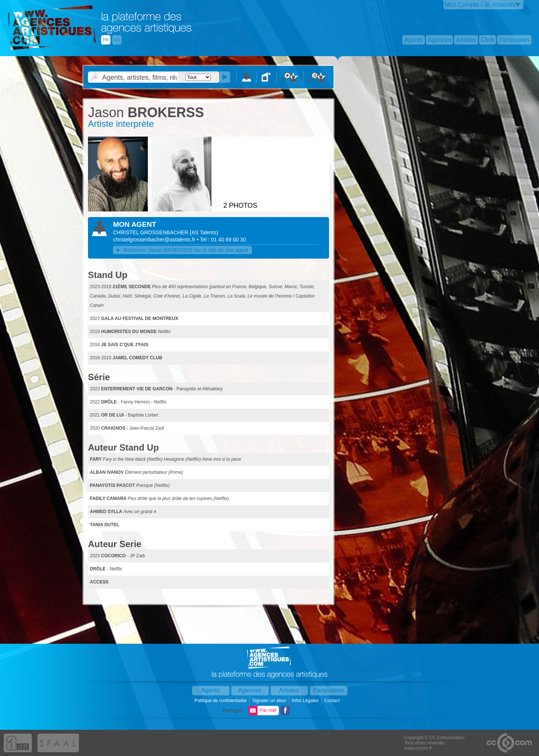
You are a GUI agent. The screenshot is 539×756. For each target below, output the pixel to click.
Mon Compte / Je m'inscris (480, 5)
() (204, 232)
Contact (333, 701)
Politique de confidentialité (221, 701)
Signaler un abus (270, 701)
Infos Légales (306, 701)
